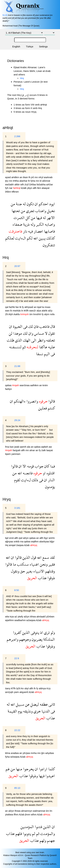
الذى (18, 340)
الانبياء (38, 571)
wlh (22, 184)
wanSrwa (25, 385)
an (21, 177)
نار (25, 231)
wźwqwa (31, 620)
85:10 (17, 788)
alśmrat (46, 181)
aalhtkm (35, 385)
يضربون (37, 639)
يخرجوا (28, 769)
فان (36, 326)
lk (21, 307)
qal (7, 307)
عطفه (43, 704)
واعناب (40, 211)
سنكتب (22, 564)
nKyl (41, 177)
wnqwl (12, 545)
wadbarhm (20, 620)
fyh (7, 188)
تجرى (30, 211)
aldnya (43, 688)
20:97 (17, 266)
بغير (29, 571)
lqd (7, 538)
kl (41, 181)
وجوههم (24, 639)
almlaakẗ (41, 617)
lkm (40, 188)
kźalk (24, 188)
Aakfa (17, 314)
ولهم (42, 840)
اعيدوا (50, 776)
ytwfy (21, 617)
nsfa (52, 314)
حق (22, 571)
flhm (16, 814)
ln (23, 311)
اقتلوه (50, 473)
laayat (50, 450)
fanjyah (17, 450)
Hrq (22, 78)
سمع (45, 557)
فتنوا (38, 827)
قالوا (51, 401)
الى (33, 340)
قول (33, 557)
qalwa (9, 385)
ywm (17, 692)
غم (8, 769)
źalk (44, 450)
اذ (41, 632)
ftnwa (18, 811)
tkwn (26, 177)
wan (8, 311)
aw (50, 447)
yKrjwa (27, 753)
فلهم (18, 834)
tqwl (40, 307)
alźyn (26, 538)
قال (52, 326)
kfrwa (33, 617)
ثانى (51, 704)
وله (32, 224)
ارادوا (43, 769)
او (44, 473)
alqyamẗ (24, 692)
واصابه (49, 224)
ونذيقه (27, 711)
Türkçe (30, 46)
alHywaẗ (29, 307)
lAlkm (8, 192)
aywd (8, 177)
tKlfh (27, 311)
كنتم (51, 408)
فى (25, 326)
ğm (43, 753)
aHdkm (16, 177)
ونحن (43, 564)
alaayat (45, 188)
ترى (46, 632)
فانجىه (27, 473)
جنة (18, 204)
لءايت (25, 480)
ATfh (14, 688)
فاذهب (44, 326)
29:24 (17, 420)
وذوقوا (50, 646)
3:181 (17, 508)
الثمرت (19, 218)
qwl (21, 538)
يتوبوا (26, 834)
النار (51, 480)
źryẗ (27, 184)
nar (11, 188)
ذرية (26, 224)
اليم (46, 354)
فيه (30, 231)
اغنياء (34, 564)
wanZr (33, 311)
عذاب (42, 578)
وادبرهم (12, 639)
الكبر (40, 224)
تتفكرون (49, 245)
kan (12, 447)
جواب (39, 466)
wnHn (52, 538)
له (24, 204)
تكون (30, 204)
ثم (24, 347)
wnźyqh (10, 692)
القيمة (12, 711)
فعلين (43, 408)
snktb (17, 541)
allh (35, 188)
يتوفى (35, 632)
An (23, 688)
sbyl (27, 688)
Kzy (49, 688)
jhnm (28, 814)
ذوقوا (51, 578)
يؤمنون (50, 487)
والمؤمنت (47, 834)
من (13, 204)
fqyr (46, 538)
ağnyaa (9, 541)
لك (30, 326)
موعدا (17, 333)
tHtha (16, 181)
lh (30, 177)
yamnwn (16, 454)
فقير (51, 564)
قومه (30, 466)
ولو (52, 632)
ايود (52, 204)
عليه (51, 347)
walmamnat (39, 811)
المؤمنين (27, 827)
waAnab (48, 177)
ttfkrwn (15, 192)
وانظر (41, 340)
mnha (34, 753)
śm (31, 314)
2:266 (17, 136)
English (16, 46)
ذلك (34, 480)
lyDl (19, 688)
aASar (50, 184)
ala (29, 447)
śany (8, 688)
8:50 (17, 590)
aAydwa (50, 753)
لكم (29, 238)
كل (27, 218)
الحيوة (17, 326)
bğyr (52, 541)
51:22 (5, 15)
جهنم (50, 840)
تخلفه (50, 340)
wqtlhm (35, 541)
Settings (43, 46)
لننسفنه (15, 347)
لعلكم (10, 238)
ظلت (10, 340)
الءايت (20, 238)
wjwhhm (10, 620)
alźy (50, 311)
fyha (33, 181)
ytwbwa (9, 814)
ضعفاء (17, 224)
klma (8, 753)
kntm (45, 385)
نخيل (50, 211)
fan (18, 307)
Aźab (27, 545)
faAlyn (8, 389)
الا (24, 466)
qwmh (24, 447)
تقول (51, 333)
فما (52, 466)
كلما (51, 769)
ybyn (30, 188)
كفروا (17, 632)
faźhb (12, 307)
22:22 (17, 730)
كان (46, 466)
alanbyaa (44, 541)
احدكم (43, 204)
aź (16, 617)
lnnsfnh (38, 314)
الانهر (50, 218)
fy (23, 307)
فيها (39, 218)
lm (51, 811)
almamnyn (27, 811)
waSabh (10, 184)
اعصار (38, 231)
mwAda (17, 311)
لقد (52, 557)
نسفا (40, 354)
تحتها (16, 211)
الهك (26, 340)
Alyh (11, 314)
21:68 (17, 366)
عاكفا (43, 347)
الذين (26, 557)
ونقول (15, 571)
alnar (33, 450)
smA (12, 538)
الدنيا (45, 711)
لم (33, 834)
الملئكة (49, 639)
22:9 (17, 658)
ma (22, 541)
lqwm (8, 454)
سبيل (20, 704)
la (43, 307)
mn (36, 177)
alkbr (17, 184)
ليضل (34, 704)
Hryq (7, 499)
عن (27, 704)
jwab (17, 447)
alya (39, 311)
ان (36, 204)
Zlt (7, 314)
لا (46, 333)
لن (11, 333)
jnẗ (33, 177)
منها (19, 769)
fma (7, 447)
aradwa (15, 753)
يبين (42, 238)
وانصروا (32, 401)
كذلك (50, 238)
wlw (7, 617)
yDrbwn (50, 617)
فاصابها (49, 231)
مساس (38, 333)
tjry (7, 181)
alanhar (24, 181)
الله (35, 238)
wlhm (34, 814)
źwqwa (20, 545)
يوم (20, 711)
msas (48, 307)
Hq (7, 545)
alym (47, 314)
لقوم (17, 480)
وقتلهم (50, 571)
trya (12, 617)
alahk (45, 311)
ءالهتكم (19, 401)
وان (30, 333)
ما (14, 564)
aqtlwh (45, 447)
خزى (37, 711)
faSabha (41, 184)
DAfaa (33, 184)
